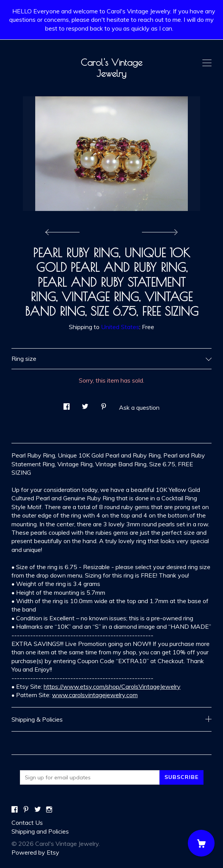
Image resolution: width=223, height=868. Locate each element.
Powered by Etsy (35, 852)
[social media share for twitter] (85, 404)
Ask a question (139, 407)
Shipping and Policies (40, 831)
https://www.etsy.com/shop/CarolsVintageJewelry (112, 686)
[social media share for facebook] (67, 404)
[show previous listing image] (64, 230)
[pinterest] (26, 810)
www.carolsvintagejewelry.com (95, 695)
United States (120, 327)
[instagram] (49, 810)
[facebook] (15, 810)
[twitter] (38, 810)
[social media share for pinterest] (104, 404)
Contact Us (27, 823)
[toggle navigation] (207, 63)
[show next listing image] (159, 230)
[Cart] (201, 843)
